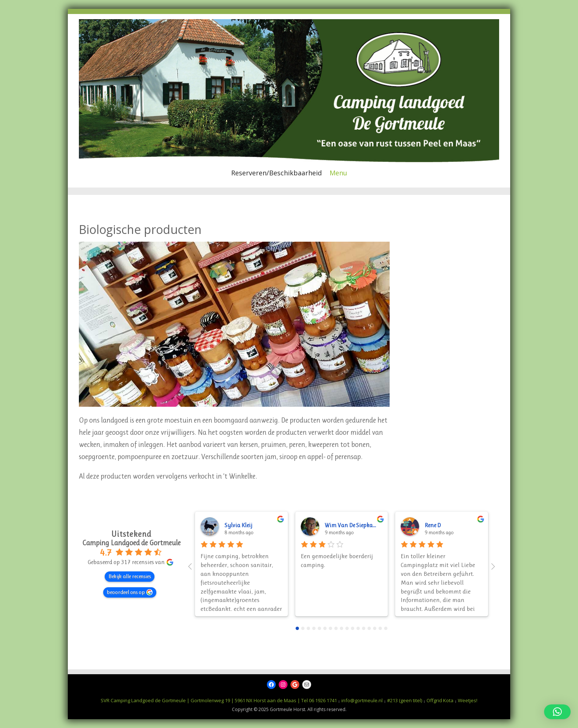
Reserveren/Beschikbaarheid (276, 173)
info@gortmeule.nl (362, 700)
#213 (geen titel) (405, 700)
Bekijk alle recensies (130, 576)
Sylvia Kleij (238, 525)
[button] (557, 712)
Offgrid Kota (440, 700)
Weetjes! (468, 700)
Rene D (433, 525)
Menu (338, 173)
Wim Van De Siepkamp (353, 525)
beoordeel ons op (130, 592)
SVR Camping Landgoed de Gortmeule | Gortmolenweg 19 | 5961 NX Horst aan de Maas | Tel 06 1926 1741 (219, 700)
